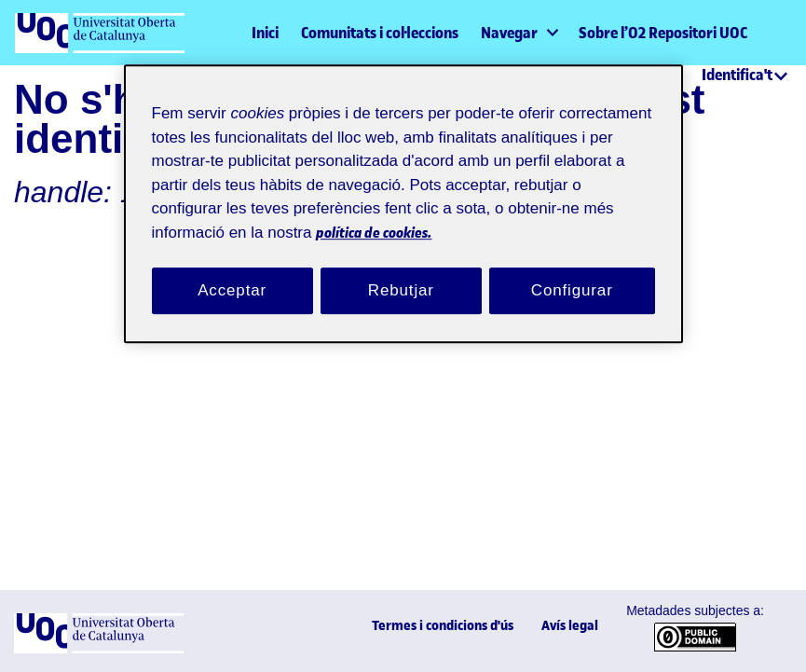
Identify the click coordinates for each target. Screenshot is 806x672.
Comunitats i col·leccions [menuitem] (380, 33)
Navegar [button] (509, 33)
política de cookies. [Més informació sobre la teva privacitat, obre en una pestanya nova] (493, 212)
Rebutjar (401, 271)
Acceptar (232, 271)
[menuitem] (519, 33)
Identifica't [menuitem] (737, 75)
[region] (403, 195)
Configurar (572, 271)
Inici (265, 33)
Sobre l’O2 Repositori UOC (663, 33)
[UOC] (99, 649)
